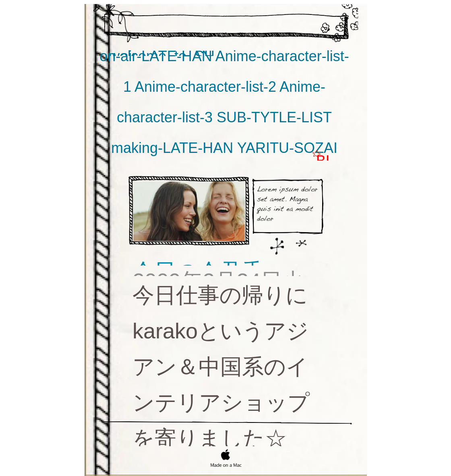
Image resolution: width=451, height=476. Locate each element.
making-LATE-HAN (174, 148)
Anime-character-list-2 (207, 87)
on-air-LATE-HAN (157, 56)
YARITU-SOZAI (287, 148)
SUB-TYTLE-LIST (274, 117)
